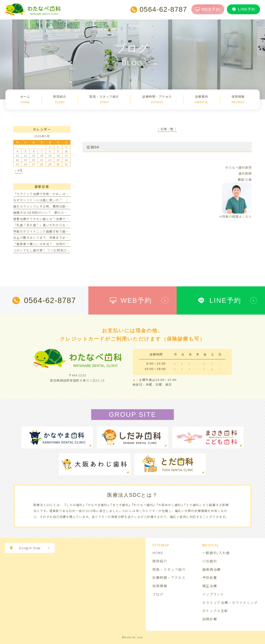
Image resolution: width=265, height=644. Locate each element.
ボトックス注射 (215, 611)
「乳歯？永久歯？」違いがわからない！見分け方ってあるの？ (59, 225)
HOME (158, 553)
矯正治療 (210, 586)
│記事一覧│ (167, 129)
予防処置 (210, 578)
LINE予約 (243, 9)
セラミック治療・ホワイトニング (230, 603)
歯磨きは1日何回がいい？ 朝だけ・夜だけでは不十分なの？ (58, 212)
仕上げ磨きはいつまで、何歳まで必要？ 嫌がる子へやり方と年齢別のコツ (69, 237)
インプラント (213, 594)
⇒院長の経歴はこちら (235, 216)
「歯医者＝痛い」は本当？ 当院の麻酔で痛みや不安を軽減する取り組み (67, 244)
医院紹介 (160, 561)
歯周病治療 (212, 569)
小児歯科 (210, 561)
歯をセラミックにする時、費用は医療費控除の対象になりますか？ (62, 206)
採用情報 (160, 586)
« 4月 (19, 170)
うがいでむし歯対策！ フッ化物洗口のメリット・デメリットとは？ (63, 250)
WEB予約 (208, 9)
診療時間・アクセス (169, 578)
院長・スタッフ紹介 (169, 569)
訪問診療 (210, 619)
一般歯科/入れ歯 (216, 553)
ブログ (158, 594)
